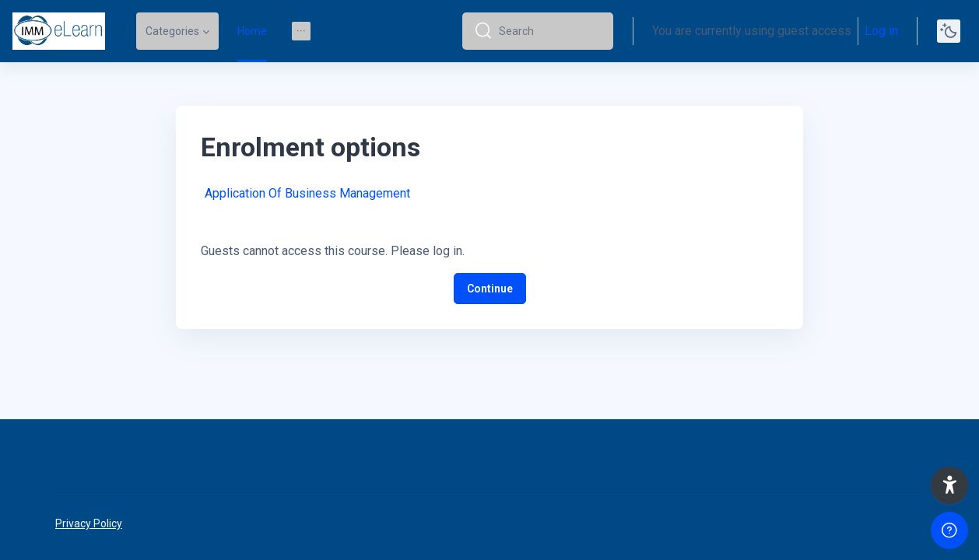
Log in (881, 31)
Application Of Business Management (307, 193)
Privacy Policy (89, 523)
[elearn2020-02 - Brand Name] (59, 31)
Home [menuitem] (252, 31)
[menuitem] (301, 31)
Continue (490, 289)
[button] (949, 485)
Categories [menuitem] (172, 31)
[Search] (550, 31)
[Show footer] (949, 530)
